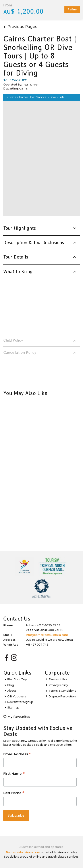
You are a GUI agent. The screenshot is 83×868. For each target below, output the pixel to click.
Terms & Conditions (62, 691)
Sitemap (13, 707)
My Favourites (19, 717)
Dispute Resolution (62, 696)
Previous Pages (20, 26)
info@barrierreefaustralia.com (47, 635)
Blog (11, 685)
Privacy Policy (58, 685)
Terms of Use (58, 679)
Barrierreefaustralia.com (23, 852)
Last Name (14, 793)
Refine (72, 9)
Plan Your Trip (17, 679)
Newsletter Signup (20, 702)
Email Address (17, 754)
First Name (14, 774)
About (12, 691)
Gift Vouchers (17, 696)
